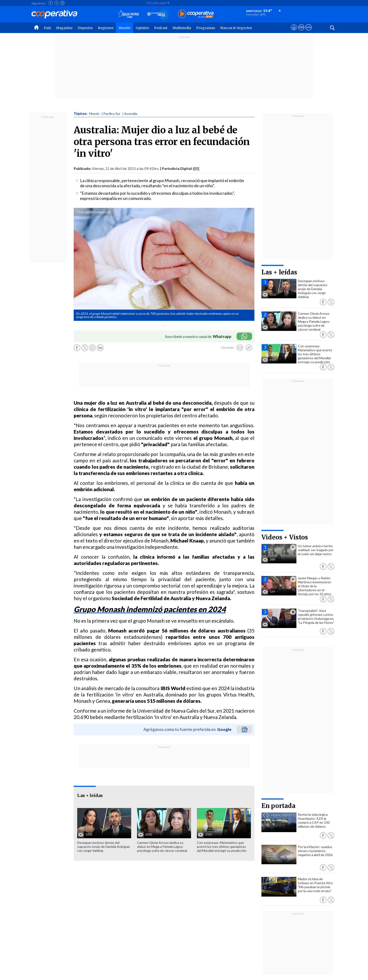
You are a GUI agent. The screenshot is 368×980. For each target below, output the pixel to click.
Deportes (85, 28)
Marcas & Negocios (236, 28)
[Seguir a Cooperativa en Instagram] (62, 3)
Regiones (106, 28)
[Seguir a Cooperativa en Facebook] (51, 3)
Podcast (161, 28)
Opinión (142, 28)
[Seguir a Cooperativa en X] (57, 3)
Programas (206, 28)
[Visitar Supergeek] (309, 32)
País (47, 28)
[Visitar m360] (301, 32)
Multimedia (182, 28)
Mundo (125, 28)
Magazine (64, 28)
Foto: (81, 212)
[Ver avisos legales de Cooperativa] (294, 32)
